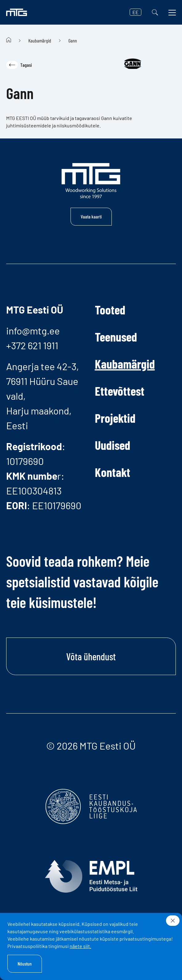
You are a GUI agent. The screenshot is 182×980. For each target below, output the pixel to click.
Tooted (110, 310)
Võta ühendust (91, 656)
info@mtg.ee (33, 330)
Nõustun (25, 964)
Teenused (116, 337)
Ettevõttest (120, 391)
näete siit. (80, 946)
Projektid (115, 418)
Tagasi (19, 65)
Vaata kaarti (91, 216)
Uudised (113, 445)
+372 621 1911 (32, 345)
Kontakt (113, 472)
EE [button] (135, 12)
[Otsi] (155, 12)
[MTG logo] (17, 12)
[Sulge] (173, 921)
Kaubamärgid (40, 40)
